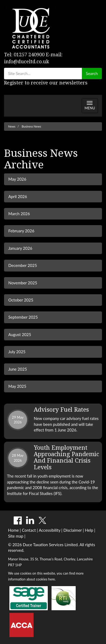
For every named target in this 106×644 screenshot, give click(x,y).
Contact (29, 530)
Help (89, 530)
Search (92, 73)
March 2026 (19, 214)
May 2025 (17, 386)
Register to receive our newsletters (46, 83)
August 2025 (20, 334)
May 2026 (17, 179)
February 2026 (21, 231)
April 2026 (18, 196)
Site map (16, 536)
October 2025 (21, 300)
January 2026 (20, 248)
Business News (31, 126)
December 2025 (23, 265)
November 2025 (23, 283)
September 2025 (23, 317)
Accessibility (49, 530)
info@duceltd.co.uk (27, 62)
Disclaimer (73, 530)
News (12, 126)
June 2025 (18, 369)
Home (13, 530)
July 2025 (17, 352)
